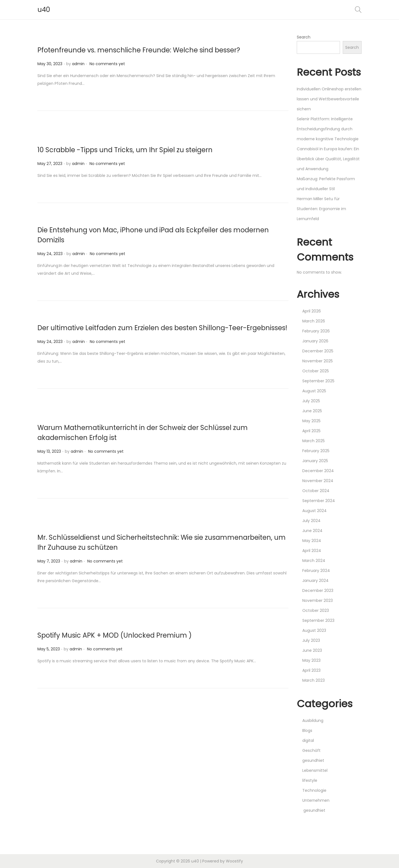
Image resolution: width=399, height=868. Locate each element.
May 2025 (311, 421)
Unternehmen (316, 800)
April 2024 (312, 551)
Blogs (307, 730)
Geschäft (311, 750)
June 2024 (312, 531)
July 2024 (311, 521)
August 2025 (314, 391)
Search (304, 37)
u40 (44, 10)
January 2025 (315, 461)
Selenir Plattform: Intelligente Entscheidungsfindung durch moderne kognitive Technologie (328, 129)
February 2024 (316, 571)
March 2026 (314, 321)
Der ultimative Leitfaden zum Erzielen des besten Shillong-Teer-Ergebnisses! (162, 328)
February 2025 (316, 451)
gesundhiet (313, 760)
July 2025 (311, 401)
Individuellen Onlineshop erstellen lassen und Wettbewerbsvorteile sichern (329, 99)
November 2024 (318, 481)
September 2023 (318, 620)
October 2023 (316, 610)
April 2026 (312, 311)
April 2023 (311, 670)
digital (308, 740)
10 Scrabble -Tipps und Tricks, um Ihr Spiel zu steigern (125, 150)
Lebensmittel (315, 770)
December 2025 (318, 351)
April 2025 (311, 431)
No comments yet (107, 64)
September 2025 (318, 381)
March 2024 (314, 561)
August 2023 (314, 630)
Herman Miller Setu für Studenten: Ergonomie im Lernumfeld (321, 209)
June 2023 (312, 650)
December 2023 (318, 590)
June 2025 (312, 411)
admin (78, 64)
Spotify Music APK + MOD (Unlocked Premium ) (115, 635)
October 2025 (316, 371)
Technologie (314, 790)
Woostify (234, 861)
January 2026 (315, 341)
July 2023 (311, 640)
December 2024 (318, 471)
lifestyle (310, 780)
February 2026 (316, 331)
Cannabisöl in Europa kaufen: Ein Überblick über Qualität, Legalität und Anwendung (328, 159)
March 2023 (314, 680)
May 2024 (312, 541)
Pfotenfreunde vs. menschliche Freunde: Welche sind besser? (139, 50)
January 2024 (315, 581)
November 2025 (318, 361)
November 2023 (318, 600)
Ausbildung (313, 721)
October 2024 (316, 491)
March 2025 (314, 441)
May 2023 (311, 660)
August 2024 (314, 511)
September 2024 (319, 501)
